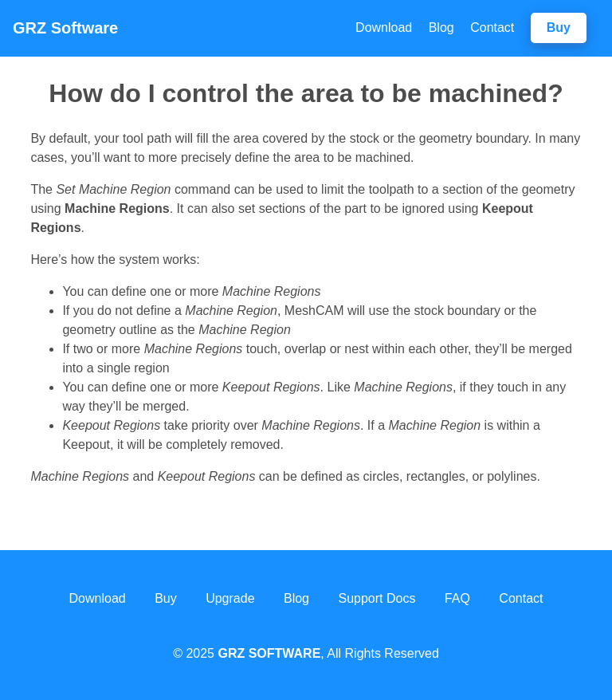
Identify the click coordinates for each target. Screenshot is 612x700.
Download (384, 28)
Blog (441, 28)
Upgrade (230, 598)
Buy (559, 28)
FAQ (457, 598)
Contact (492, 28)
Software (65, 28)
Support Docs (377, 598)
